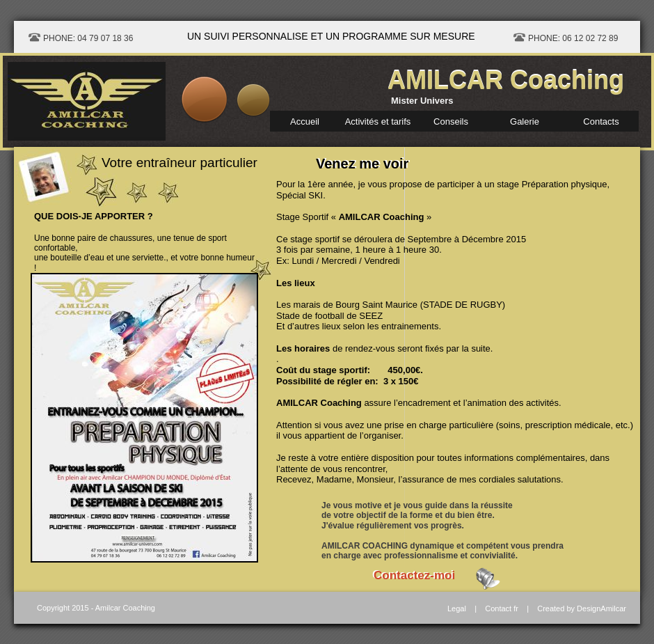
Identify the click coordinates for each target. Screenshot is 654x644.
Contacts (601, 121)
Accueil (305, 121)
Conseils (451, 121)
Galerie (525, 121)
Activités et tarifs (378, 121)
